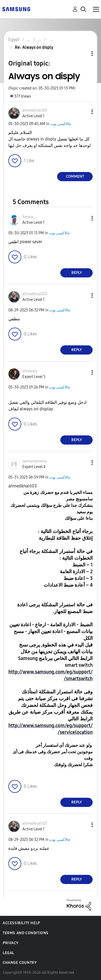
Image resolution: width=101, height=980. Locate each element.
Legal (8, 953)
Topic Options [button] (83, 54)
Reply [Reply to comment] (77, 273)
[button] (83, 112)
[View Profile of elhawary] (30, 371)
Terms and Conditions (26, 933)
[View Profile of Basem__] (30, 217)
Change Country (20, 963)
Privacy (11, 943)
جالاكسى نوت (61, 124)
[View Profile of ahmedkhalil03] (35, 110)
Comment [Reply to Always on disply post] (75, 176)
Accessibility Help (21, 923)
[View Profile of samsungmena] (34, 461)
